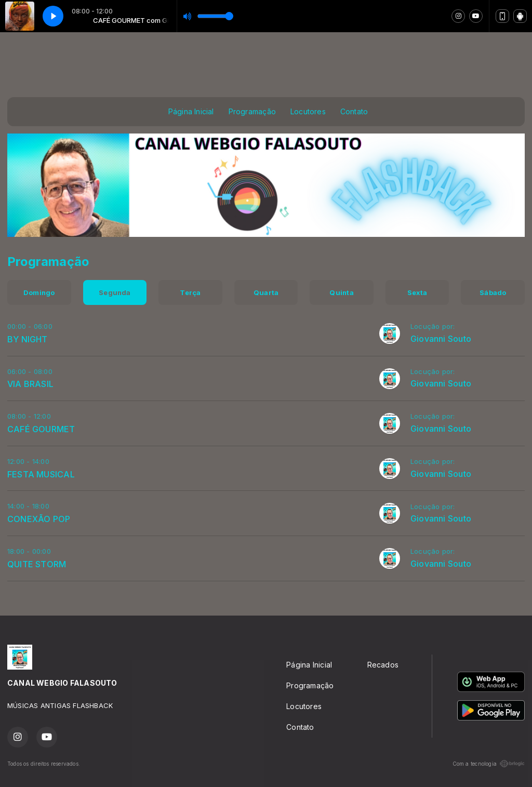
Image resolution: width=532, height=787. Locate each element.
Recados (383, 665)
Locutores (308, 111)
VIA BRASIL (30, 384)
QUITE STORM (37, 564)
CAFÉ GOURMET (41, 429)
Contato (354, 111)
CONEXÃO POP (39, 519)
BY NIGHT (28, 339)
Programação (252, 111)
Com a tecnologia (489, 764)
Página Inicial (191, 111)
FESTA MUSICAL (41, 474)
